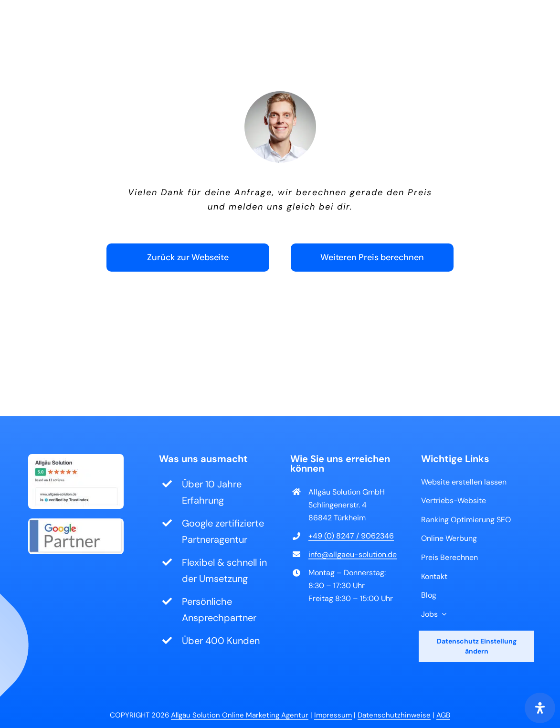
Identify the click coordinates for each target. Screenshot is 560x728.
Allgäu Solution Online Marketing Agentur (240, 715)
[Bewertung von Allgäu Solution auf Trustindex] (76, 459)
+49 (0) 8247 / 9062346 (351, 536)
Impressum (333, 715)
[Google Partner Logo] (76, 523)
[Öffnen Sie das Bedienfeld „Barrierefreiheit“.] (540, 708)
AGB (443, 715)
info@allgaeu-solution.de (353, 554)
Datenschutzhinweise (394, 715)
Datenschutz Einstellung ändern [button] (477, 646)
